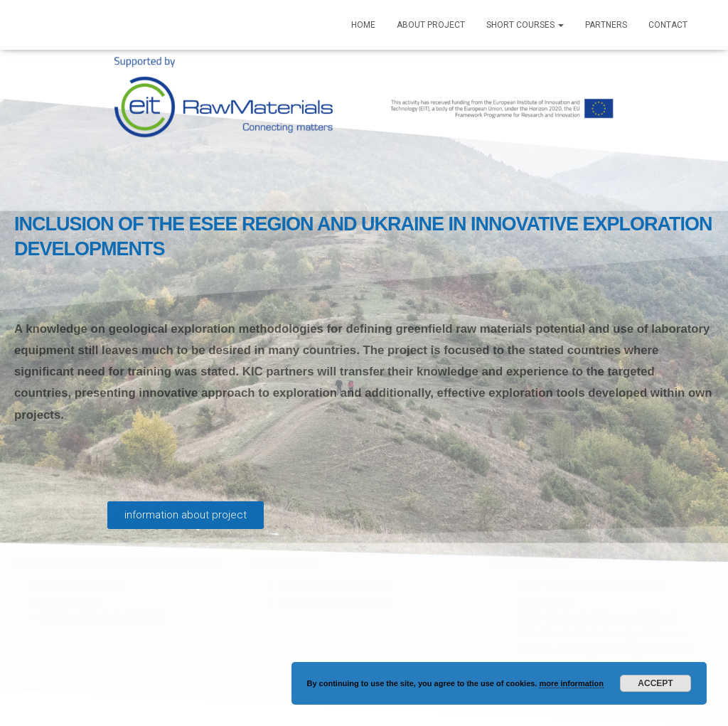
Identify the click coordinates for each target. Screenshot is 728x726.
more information (571, 683)
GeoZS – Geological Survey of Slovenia (606, 650)
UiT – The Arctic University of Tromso (602, 634)
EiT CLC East (71, 602)
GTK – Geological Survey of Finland (598, 617)
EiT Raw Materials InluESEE (103, 617)
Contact (668, 25)
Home (363, 25)
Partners (606, 25)
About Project (431, 25)
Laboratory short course (336, 585)
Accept (655, 683)
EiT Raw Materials (82, 585)
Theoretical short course (336, 602)
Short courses (525, 25)
